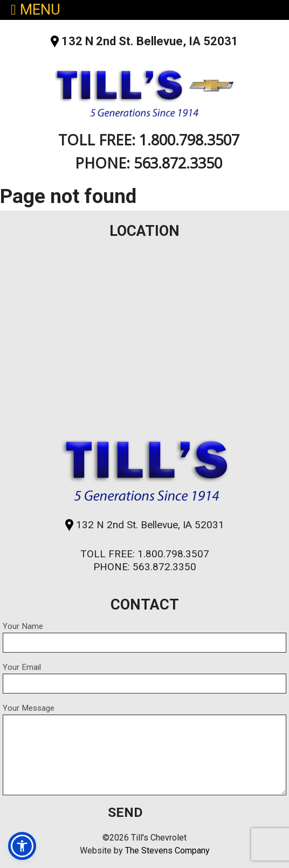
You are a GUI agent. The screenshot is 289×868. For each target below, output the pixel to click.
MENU (36, 10)
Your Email (144, 678)
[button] (22, 846)
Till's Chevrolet (145, 90)
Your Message (144, 749)
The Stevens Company (167, 850)
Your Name (144, 637)
